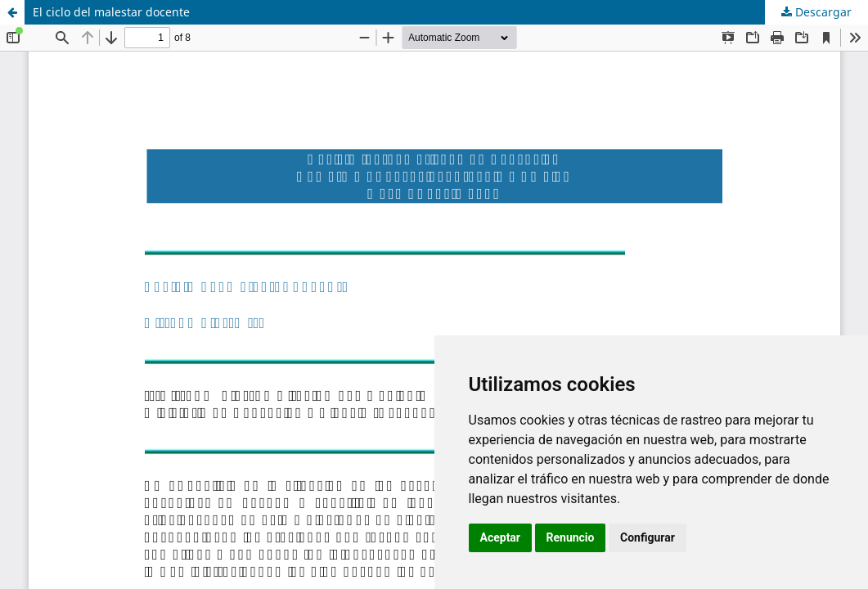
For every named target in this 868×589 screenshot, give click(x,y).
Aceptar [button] (501, 537)
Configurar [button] (648, 537)
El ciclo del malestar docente (111, 12)
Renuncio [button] (571, 537)
